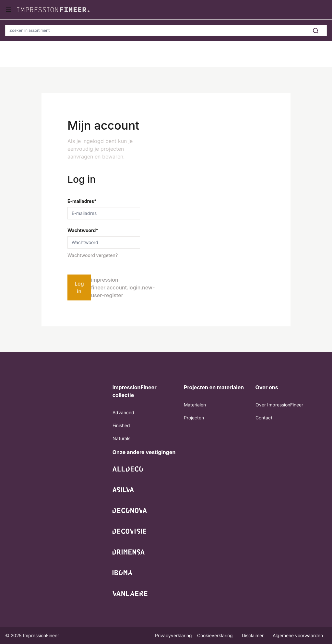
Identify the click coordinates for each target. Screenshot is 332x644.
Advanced (123, 412)
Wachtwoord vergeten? (93, 255)
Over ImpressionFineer (279, 405)
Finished (121, 425)
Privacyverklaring (173, 635)
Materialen (195, 405)
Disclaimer (253, 635)
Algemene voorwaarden (298, 635)
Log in (79, 287)
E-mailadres (82, 201)
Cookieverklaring (216, 635)
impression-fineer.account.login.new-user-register (123, 287)
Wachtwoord (83, 230)
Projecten (194, 418)
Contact (264, 418)
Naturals (121, 438)
